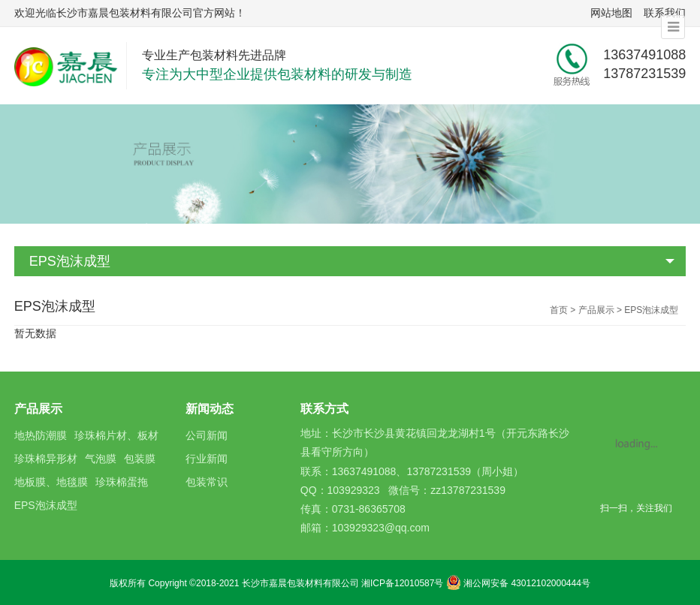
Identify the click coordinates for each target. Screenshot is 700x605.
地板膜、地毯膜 (51, 482)
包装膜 (140, 459)
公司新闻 (207, 435)
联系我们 (665, 13)
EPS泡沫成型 (70, 261)
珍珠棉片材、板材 (116, 435)
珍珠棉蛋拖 (122, 482)
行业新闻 (207, 459)
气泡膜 (101, 459)
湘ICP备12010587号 (402, 583)
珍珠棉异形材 (46, 459)
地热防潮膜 (41, 435)
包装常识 (207, 482)
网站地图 (611, 13)
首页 (559, 310)
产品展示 (596, 310)
